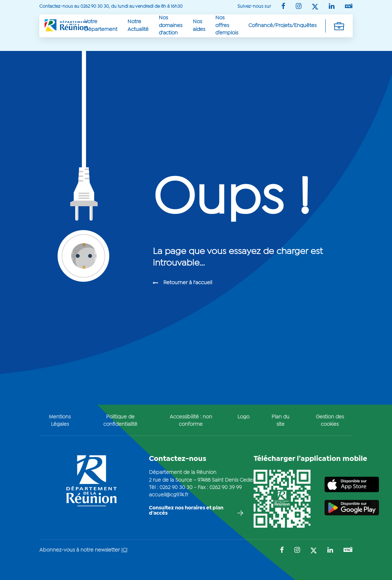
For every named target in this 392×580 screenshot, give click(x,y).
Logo (243, 417)
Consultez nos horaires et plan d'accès (186, 511)
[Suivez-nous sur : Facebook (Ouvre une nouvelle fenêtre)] (283, 7)
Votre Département (101, 25)
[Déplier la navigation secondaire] (339, 26)
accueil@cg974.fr (169, 495)
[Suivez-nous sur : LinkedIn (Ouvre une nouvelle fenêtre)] (332, 7)
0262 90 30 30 (176, 488)
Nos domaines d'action (171, 25)
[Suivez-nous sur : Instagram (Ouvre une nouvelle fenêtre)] (299, 7)
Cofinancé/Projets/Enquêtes (282, 26)
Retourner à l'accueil (188, 283)
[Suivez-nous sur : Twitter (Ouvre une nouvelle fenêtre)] (315, 7)
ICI (124, 550)
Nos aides (199, 25)
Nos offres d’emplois (227, 25)
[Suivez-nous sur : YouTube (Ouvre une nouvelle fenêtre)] (349, 6)
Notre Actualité (138, 25)
